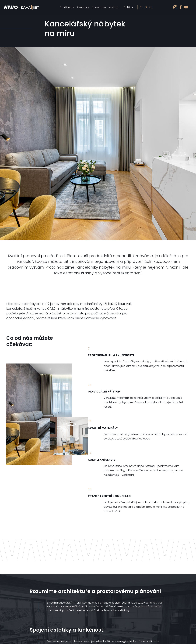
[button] (129, 7)
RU (151, 7)
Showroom (99, 7)
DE (146, 7)
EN (141, 7)
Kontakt (114, 7)
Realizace (83, 7)
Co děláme (67, 7)
